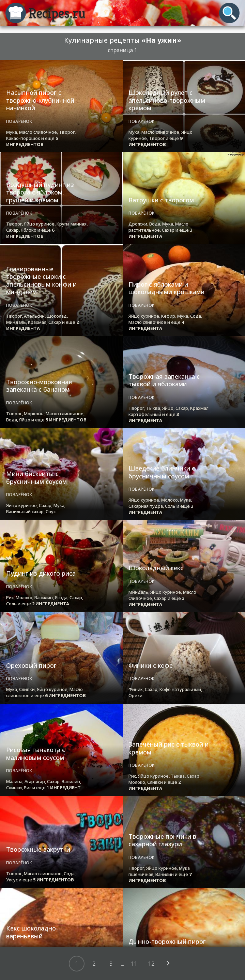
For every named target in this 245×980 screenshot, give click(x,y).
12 (151, 964)
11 (134, 964)
